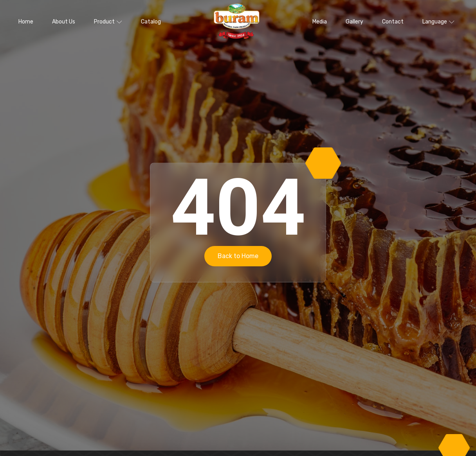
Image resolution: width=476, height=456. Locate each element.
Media (320, 22)
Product (108, 22)
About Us (64, 22)
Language (438, 22)
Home (26, 22)
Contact (393, 22)
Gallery (354, 22)
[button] (17, 439)
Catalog (151, 22)
